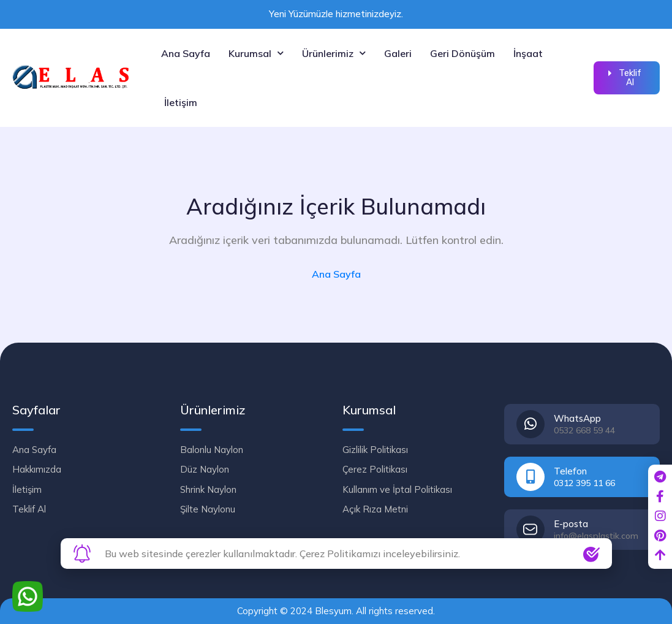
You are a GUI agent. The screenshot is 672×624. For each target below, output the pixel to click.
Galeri (398, 53)
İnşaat (528, 53)
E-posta (571, 524)
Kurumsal (256, 53)
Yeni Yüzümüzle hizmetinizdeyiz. (336, 14)
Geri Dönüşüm (462, 53)
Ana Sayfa (186, 53)
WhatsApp (577, 418)
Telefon (570, 471)
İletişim (181, 102)
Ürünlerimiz (334, 53)
